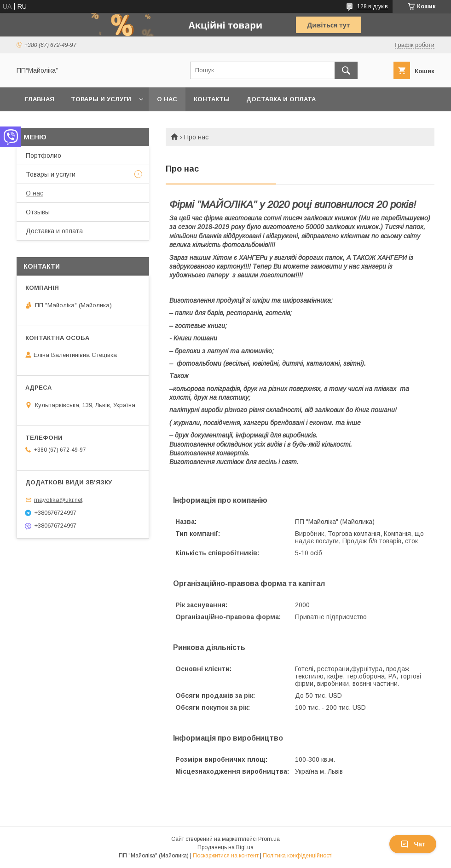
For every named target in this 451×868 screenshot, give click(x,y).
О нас (167, 99)
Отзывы (38, 212)
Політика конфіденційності (298, 856)
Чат (413, 844)
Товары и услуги (101, 99)
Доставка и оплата (281, 99)
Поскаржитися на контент (226, 856)
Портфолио (43, 155)
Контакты (212, 99)
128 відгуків (373, 6)
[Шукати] (346, 70)
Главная (40, 99)
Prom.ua (269, 839)
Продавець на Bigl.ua (225, 847)
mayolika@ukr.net (58, 500)
